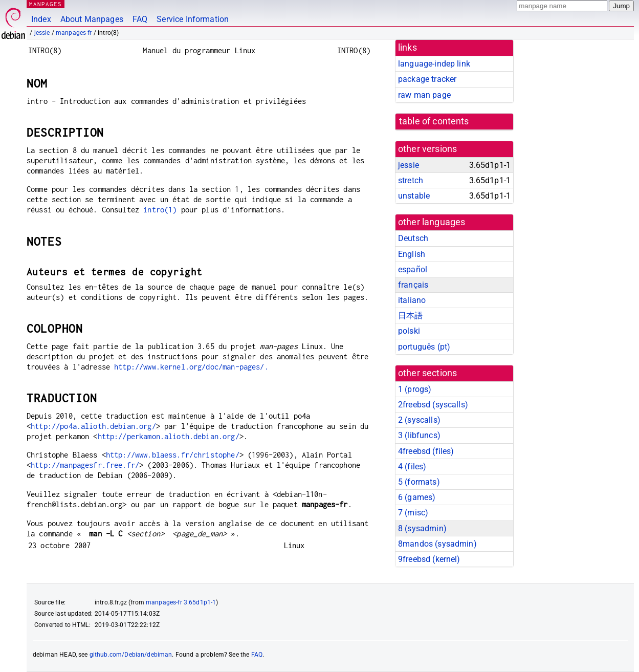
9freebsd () (429, 559)
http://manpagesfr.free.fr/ (85, 465)
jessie (42, 33)
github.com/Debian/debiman (131, 655)
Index (41, 19)
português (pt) (424, 347)
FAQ (140, 19)
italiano (412, 300)
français (413, 285)
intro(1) (160, 210)
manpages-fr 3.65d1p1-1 (181, 602)
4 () (412, 467)
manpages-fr (74, 33)
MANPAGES (46, 4)
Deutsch (413, 238)
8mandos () (437, 544)
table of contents (434, 121)
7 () (413, 513)
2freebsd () (433, 405)
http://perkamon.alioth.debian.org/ (169, 436)
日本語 (410, 316)
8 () (422, 528)
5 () (419, 482)
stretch (411, 180)
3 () (419, 435)
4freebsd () (426, 451)
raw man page (424, 95)
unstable (414, 196)
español (413, 269)
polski (409, 331)
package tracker (427, 79)
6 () (417, 497)
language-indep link (434, 64)
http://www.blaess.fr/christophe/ (173, 455)
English (412, 254)
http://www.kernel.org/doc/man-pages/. (191, 367)
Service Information (193, 19)
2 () (419, 420)
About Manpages (92, 19)
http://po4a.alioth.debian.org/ (93, 426)
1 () (415, 389)
